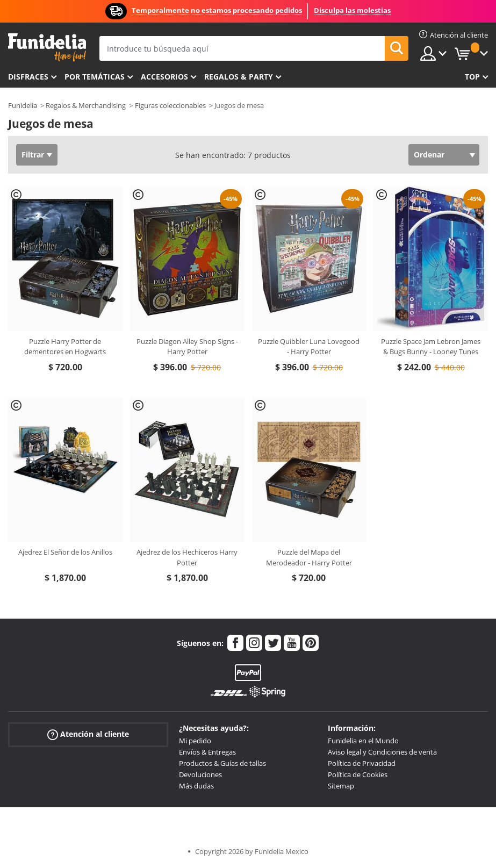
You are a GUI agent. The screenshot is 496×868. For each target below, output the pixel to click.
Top (472, 77)
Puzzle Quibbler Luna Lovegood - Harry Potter (309, 347)
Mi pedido (195, 741)
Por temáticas (95, 77)
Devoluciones (200, 774)
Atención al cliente (88, 734)
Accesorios (164, 77)
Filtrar (33, 155)
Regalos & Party (239, 77)
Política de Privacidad (362, 763)
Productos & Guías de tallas (222, 763)
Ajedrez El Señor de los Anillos (65, 552)
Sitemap (341, 786)
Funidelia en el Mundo (363, 741)
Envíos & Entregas (207, 752)
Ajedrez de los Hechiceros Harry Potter (187, 557)
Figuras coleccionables (170, 105)
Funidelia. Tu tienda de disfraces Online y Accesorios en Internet (47, 48)
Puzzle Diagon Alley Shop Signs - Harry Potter (187, 347)
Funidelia (23, 105)
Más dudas (196, 786)
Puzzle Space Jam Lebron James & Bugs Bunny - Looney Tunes (431, 347)
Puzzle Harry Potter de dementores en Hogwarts (65, 347)
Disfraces (28, 77)
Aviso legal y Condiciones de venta (382, 752)
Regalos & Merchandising (86, 105)
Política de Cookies (358, 774)
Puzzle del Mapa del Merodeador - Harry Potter (309, 557)
